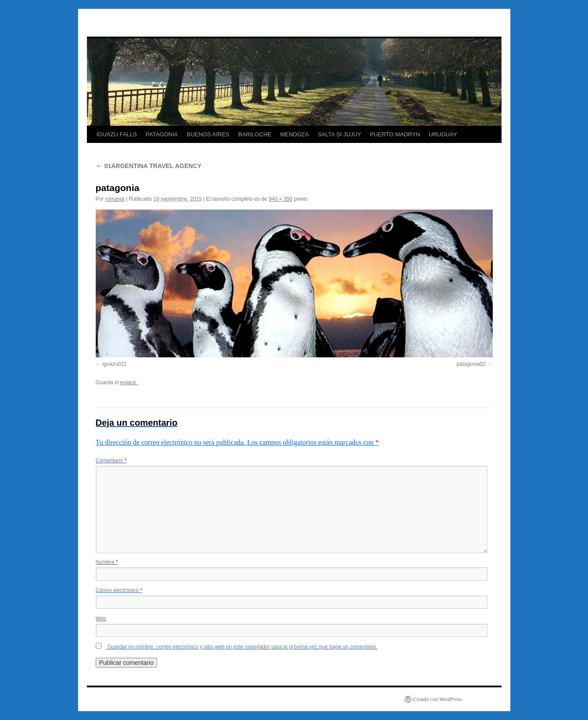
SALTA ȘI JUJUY (339, 134)
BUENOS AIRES (208, 134)
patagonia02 (471, 364)
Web (101, 619)
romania (115, 199)
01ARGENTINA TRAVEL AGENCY (149, 166)
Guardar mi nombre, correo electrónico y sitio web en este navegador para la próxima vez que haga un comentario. (243, 647)
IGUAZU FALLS (117, 134)
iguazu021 (114, 364)
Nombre (107, 562)
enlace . (130, 382)
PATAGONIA (162, 134)
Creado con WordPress (438, 699)
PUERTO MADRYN (395, 134)
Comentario (111, 461)
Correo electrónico (119, 590)
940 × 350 (281, 199)
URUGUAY (443, 134)
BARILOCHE (255, 134)
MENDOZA (294, 134)
